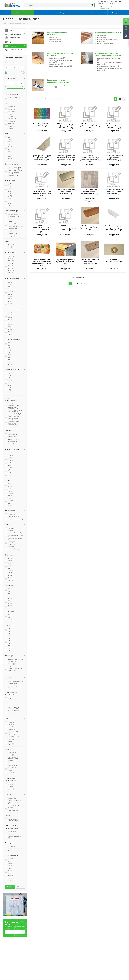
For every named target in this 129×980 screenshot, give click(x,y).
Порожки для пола (56, 64)
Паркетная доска (55, 39)
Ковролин (102, 37)
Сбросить (20, 887)
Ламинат (53, 37)
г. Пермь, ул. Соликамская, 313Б (111, 1)
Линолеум (102, 35)
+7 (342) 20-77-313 (106, 7)
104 (85, 283)
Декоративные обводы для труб (60, 66)
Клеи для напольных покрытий (108, 66)
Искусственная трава (105, 43)
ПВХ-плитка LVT (55, 41)
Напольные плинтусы (57, 58)
